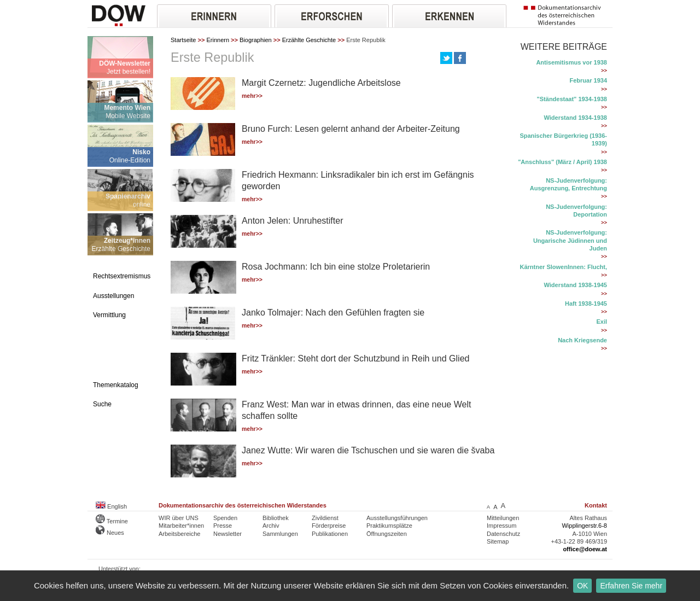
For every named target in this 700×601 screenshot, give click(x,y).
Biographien (256, 40)
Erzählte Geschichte (309, 40)
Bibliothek (276, 518)
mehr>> (252, 96)
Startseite (183, 40)
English (111, 506)
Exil (602, 322)
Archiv (271, 526)
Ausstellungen (113, 296)
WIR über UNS (179, 518)
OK (582, 586)
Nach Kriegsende (582, 340)
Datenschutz (503, 534)
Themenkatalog (116, 385)
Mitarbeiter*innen (181, 526)
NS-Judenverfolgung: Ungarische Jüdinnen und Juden (570, 240)
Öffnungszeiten (387, 534)
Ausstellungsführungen (397, 518)
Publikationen (330, 534)
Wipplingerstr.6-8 (584, 526)
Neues (110, 533)
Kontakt (596, 505)
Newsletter (227, 534)
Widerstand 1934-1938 (576, 118)
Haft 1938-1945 (586, 304)
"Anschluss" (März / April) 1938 (562, 162)
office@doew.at (585, 549)
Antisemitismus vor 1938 (571, 62)
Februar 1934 (588, 80)
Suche (102, 404)
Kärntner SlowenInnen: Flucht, (563, 267)
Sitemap (498, 541)
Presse (223, 526)
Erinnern (218, 40)
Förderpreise (329, 526)
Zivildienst (325, 518)
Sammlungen (280, 534)
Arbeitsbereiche (179, 534)
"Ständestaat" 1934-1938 (572, 99)
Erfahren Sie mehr (631, 586)
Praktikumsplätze (389, 526)
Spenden (225, 518)
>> (604, 71)
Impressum (501, 526)
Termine (112, 521)
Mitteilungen (503, 518)
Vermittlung (109, 315)
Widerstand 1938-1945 (576, 285)
